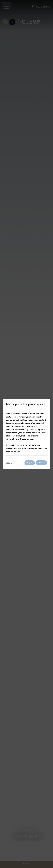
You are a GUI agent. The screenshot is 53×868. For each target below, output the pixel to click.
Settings (9, 463)
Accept (41, 463)
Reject (30, 463)
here (19, 445)
